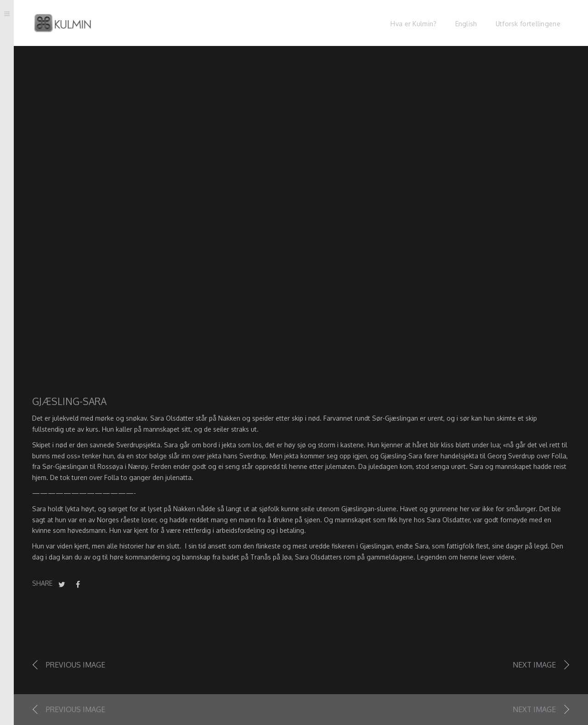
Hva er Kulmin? (413, 24)
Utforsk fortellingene (528, 24)
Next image (534, 665)
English (466, 24)
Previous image (76, 665)
